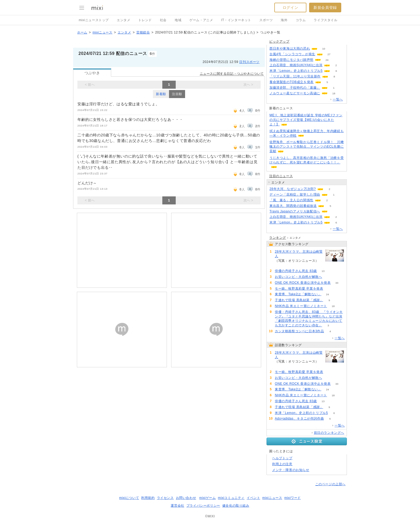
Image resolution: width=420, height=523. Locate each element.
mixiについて (129, 498)
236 (281, 265)
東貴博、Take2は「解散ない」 (298, 294)
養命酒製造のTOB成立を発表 (292, 82)
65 (329, 289)
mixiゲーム (208, 498)
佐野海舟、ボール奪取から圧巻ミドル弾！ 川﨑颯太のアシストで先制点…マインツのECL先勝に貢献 (307, 147)
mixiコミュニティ (231, 498)
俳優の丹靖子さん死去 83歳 (296, 271)
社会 (163, 20)
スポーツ (266, 20)
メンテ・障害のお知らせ (291, 470)
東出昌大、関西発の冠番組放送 (293, 206)
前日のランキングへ (329, 433)
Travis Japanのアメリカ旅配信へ (295, 211)
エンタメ (123, 20)
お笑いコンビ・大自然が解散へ (298, 277)
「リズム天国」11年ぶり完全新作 (295, 76)
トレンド (145, 20)
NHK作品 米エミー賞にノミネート (301, 306)
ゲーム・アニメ (201, 20)
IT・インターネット (236, 20)
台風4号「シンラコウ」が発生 (292, 54)
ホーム (82, 32)
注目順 (177, 94)
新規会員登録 (325, 8)
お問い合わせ (186, 498)
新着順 (161, 94)
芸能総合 (143, 32)
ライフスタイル (325, 20)
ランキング (278, 238)
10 (324, 49)
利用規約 (148, 498)
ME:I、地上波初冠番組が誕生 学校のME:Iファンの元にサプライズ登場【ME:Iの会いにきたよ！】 (306, 120)
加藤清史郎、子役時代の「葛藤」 (295, 88)
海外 (284, 20)
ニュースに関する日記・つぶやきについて (232, 74)
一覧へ (338, 99)
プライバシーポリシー (203, 506)
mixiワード (292, 498)
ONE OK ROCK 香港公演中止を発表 (303, 283)
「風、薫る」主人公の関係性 (291, 200)
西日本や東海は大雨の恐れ (290, 48)
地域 (178, 20)
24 (327, 60)
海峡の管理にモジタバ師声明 (291, 60)
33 (337, 283)
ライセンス (165, 498)
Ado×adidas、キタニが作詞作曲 (299, 419)
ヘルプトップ (282, 458)
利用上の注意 (282, 464)
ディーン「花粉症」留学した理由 (295, 195)
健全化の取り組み (236, 506)
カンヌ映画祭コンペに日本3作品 (299, 331)
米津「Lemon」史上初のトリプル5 (296, 71)
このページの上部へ (330, 484)
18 (334, 93)
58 (328, 277)
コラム (301, 20)
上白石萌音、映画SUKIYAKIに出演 (296, 65)
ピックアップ (279, 42)
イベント (253, 498)
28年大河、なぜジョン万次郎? (293, 189)
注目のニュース (281, 176)
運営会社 (177, 506)
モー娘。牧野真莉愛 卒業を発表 (299, 289)
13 (323, 271)
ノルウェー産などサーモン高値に (295, 93)
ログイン (290, 8)
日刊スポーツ (249, 62)
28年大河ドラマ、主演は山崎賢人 (299, 254)
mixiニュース (102, 32)
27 (329, 54)
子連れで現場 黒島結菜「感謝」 (299, 300)
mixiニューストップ (94, 20)
